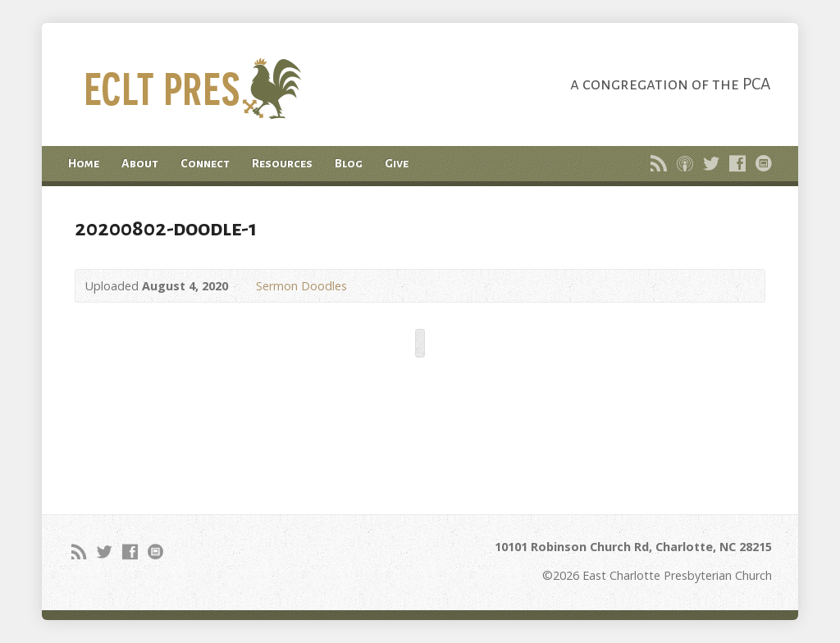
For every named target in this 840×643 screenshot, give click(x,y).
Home (84, 163)
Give (397, 163)
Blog (349, 163)
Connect (205, 163)
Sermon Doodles (301, 286)
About (140, 163)
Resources (282, 163)
